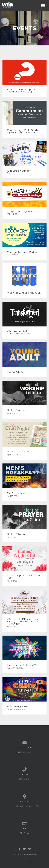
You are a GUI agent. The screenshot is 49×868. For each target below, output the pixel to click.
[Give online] (25, 824)
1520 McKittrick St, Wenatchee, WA (24, 806)
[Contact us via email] (25, 742)
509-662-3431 (25, 779)
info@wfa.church (25, 752)
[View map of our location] (25, 797)
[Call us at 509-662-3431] (25, 770)
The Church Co (24, 858)
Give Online (25, 833)
